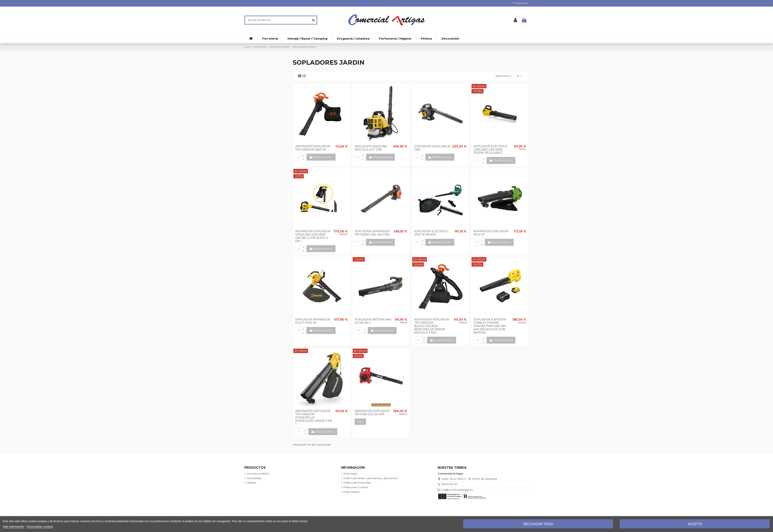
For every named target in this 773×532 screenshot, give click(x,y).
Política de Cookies (356, 487)
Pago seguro (352, 492)
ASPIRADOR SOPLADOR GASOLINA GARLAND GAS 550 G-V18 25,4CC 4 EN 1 (313, 236)
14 (519, 76)
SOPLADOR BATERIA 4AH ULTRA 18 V (373, 321)
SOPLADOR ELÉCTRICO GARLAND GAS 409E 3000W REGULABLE (490, 150)
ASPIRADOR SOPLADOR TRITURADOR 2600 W (313, 148)
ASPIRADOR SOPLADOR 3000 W (491, 233)
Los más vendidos (258, 474)
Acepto (695, 524)
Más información (14, 526)
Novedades (254, 478)
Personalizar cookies (40, 526)
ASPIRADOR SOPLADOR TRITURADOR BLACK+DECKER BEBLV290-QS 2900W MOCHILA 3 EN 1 (432, 326)
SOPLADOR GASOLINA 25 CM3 (432, 148)
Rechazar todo (538, 524)
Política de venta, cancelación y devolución (371, 478)
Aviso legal (350, 474)
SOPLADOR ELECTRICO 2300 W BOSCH (431, 233)
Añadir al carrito (321, 157)
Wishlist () (521, 3)
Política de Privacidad (357, 483)
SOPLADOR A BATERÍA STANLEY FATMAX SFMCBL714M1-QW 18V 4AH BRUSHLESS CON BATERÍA (490, 326)
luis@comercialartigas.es (457, 490)
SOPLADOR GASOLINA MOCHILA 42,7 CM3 (371, 148)
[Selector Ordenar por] (504, 76)
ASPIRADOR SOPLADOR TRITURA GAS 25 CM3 (372, 413)
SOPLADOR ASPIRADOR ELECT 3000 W (313, 321)
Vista (360, 422)
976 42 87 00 (449, 484)
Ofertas (252, 483)
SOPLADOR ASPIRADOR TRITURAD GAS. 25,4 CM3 (372, 233)
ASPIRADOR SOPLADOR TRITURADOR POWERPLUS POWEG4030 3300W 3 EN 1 (314, 417)
